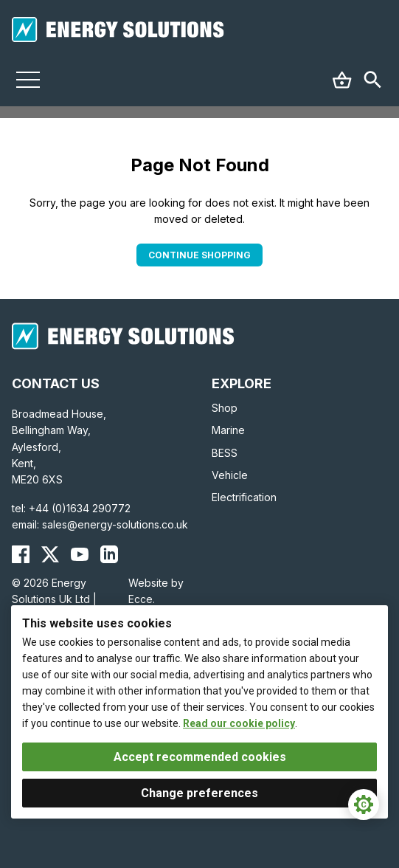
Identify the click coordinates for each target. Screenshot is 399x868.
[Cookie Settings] (364, 805)
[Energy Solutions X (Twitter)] (50, 554)
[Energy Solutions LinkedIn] (109, 554)
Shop (225, 408)
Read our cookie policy (239, 723)
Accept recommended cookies (200, 757)
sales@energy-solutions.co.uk (115, 524)
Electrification (244, 497)
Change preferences (199, 793)
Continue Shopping (199, 255)
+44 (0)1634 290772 (80, 508)
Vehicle (230, 475)
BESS (225, 453)
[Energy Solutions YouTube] (80, 554)
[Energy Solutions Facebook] (21, 554)
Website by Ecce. (156, 591)
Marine (228, 430)
